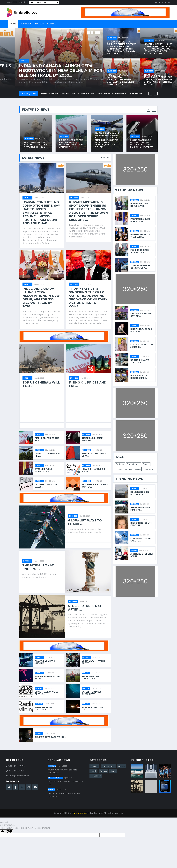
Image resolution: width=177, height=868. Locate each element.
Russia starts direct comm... (139, 377)
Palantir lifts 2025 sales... (46, 486)
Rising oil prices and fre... (88, 384)
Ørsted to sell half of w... (94, 455)
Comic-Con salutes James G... (142, 346)
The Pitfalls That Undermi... (38, 567)
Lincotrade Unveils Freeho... (46, 693)
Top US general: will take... (41, 384)
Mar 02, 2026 (22, 61)
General (86, 673)
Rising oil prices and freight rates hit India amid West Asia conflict (106, 144)
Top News (26, 24)
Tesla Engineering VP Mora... (47, 678)
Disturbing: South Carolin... (141, 524)
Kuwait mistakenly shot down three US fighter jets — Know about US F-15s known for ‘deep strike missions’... (52, 71)
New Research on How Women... (95, 486)
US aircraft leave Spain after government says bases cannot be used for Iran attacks (92, 94)
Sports (138, 469)
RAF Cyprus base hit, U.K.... (93, 709)
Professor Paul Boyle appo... (140, 205)
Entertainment (133, 464)
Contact (52, 24)
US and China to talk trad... (140, 361)
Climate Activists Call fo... (141, 540)
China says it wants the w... (94, 662)
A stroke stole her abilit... (142, 555)
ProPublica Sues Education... (140, 220)
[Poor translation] (9, 831)
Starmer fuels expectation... (43, 470)
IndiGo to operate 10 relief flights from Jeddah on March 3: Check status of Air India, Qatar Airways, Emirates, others (142, 140)
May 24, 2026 (12, 2)
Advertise (23, 2)
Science (128, 469)
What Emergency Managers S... (92, 678)
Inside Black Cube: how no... (92, 439)
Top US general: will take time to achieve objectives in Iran (71, 145)
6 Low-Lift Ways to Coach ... (85, 522)
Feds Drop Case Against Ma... (140, 251)
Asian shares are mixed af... (140, 509)
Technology (149, 469)
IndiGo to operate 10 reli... (47, 455)
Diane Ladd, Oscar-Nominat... (142, 330)
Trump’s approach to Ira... (50, 737)
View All (105, 158)
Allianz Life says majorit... (45, 662)
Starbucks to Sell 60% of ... (142, 315)
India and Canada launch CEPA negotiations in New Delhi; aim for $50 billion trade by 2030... (122, 80)
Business (9, 61)
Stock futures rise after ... (85, 608)
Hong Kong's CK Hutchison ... (140, 493)
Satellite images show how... (92, 693)
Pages (39, 24)
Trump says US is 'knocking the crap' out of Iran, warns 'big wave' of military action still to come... (158, 80)
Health (119, 469)
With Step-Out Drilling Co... (44, 709)
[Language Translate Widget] (44, 2)
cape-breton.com (80, 813)
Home (13, 24)
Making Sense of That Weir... (140, 236)
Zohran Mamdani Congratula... (140, 267)
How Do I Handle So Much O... (93, 470)
